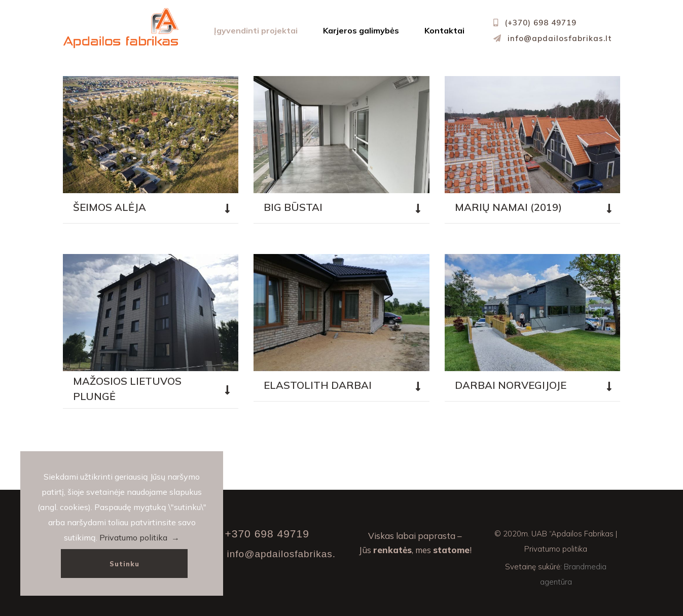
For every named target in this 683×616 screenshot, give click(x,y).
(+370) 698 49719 (541, 23)
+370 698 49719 (267, 534)
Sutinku (124, 564)
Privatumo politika (556, 549)
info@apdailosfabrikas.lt (560, 38)
